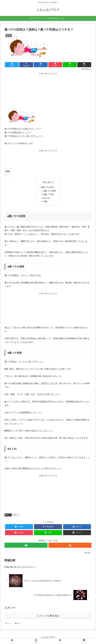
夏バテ (8, 515)
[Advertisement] (48, 90)
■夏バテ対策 (49, 195)
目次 (45, 182)
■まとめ (47, 198)
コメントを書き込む (48, 616)
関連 (46, 202)
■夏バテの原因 (50, 191)
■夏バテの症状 (48, 187)
